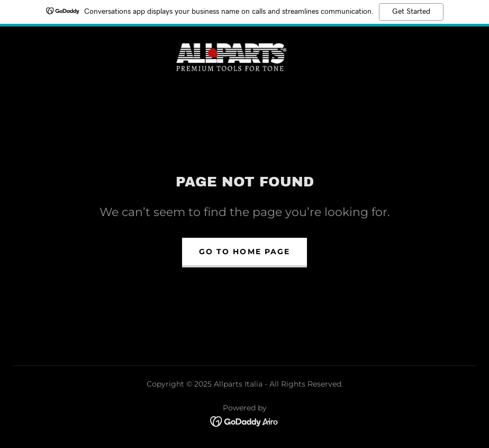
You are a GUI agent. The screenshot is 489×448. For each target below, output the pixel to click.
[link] (232, 56)
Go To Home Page (244, 252)
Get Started (411, 12)
